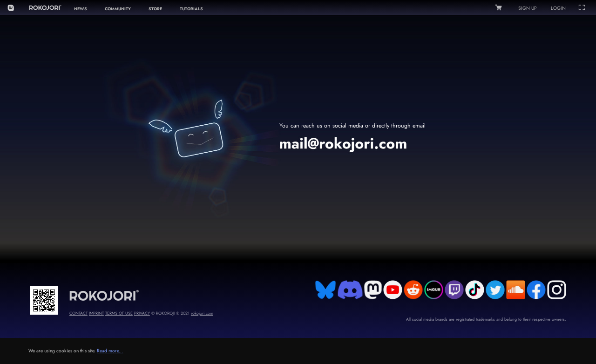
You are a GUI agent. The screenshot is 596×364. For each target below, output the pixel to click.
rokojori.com (202, 313)
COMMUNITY (118, 9)
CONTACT (78, 313)
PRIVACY (142, 313)
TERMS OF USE (119, 313)
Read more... (110, 351)
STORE (155, 9)
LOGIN (558, 8)
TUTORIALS (191, 9)
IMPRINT (96, 313)
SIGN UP (528, 8)
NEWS (81, 9)
